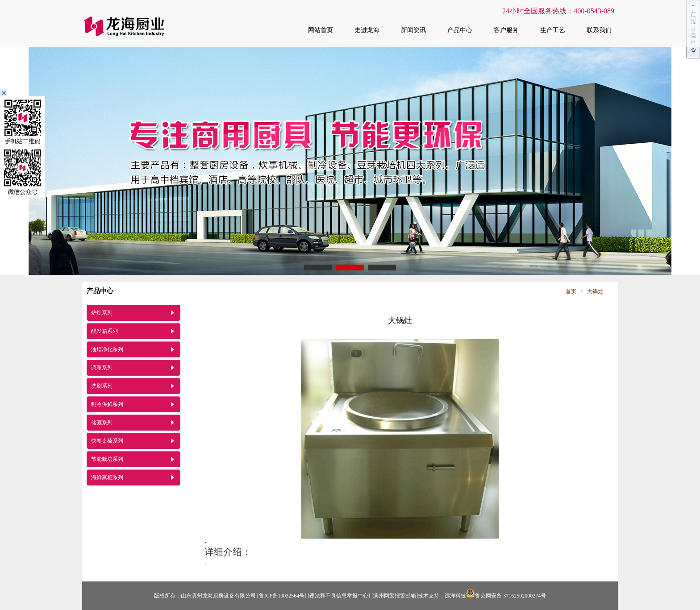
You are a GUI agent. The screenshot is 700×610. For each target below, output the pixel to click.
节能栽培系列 (107, 459)
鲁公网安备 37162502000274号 (506, 596)
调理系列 (102, 368)
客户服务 (506, 30)
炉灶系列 (102, 313)
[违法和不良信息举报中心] (339, 596)
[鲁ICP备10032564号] (282, 596)
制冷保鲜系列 (107, 404)
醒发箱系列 (104, 331)
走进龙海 (367, 30)
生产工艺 (553, 30)
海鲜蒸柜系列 (107, 477)
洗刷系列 (102, 386)
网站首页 (321, 30)
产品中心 (460, 30)
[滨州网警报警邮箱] (395, 596)
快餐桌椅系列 (107, 441)
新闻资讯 (413, 30)
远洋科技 (455, 596)
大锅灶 (595, 291)
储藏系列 (102, 423)
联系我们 (599, 30)
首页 (571, 291)
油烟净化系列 (107, 349)
